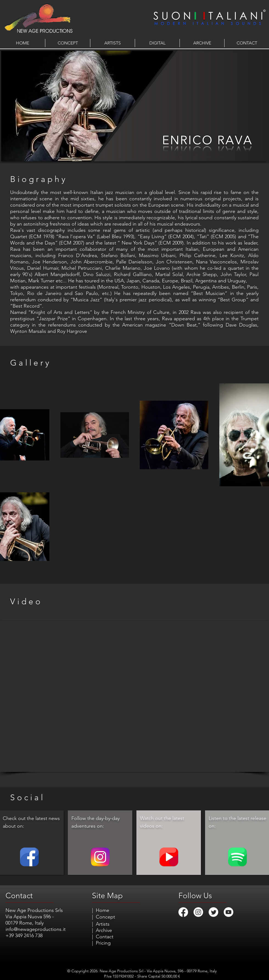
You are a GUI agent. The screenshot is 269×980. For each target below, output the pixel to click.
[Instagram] (198, 912)
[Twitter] (213, 912)
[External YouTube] (134, 696)
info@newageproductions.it (36, 929)
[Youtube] (229, 912)
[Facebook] (183, 912)
